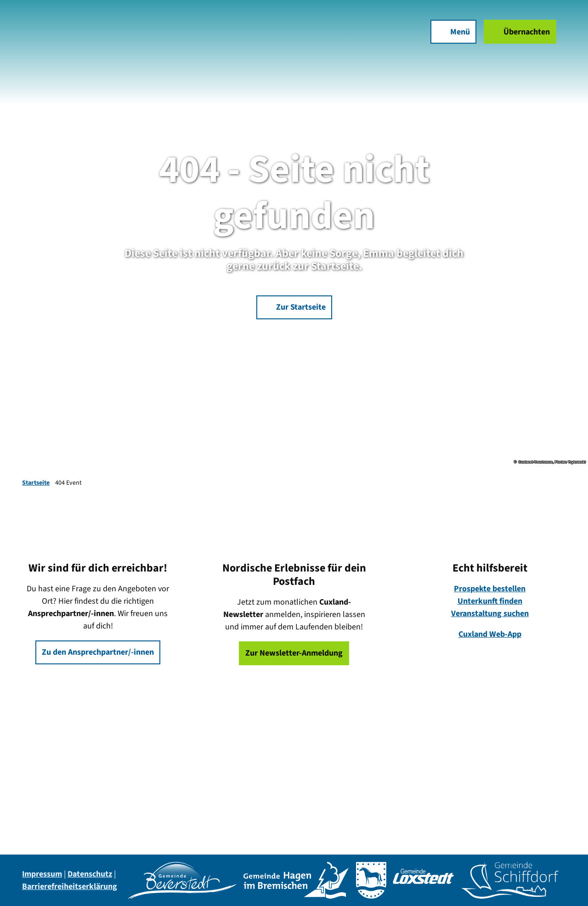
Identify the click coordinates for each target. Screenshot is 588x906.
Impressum (42, 874)
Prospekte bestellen (490, 589)
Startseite (36, 483)
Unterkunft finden (490, 601)
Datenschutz (90, 874)
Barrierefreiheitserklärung (70, 886)
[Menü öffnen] (448, 37)
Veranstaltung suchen (490, 614)
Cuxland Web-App (490, 634)
